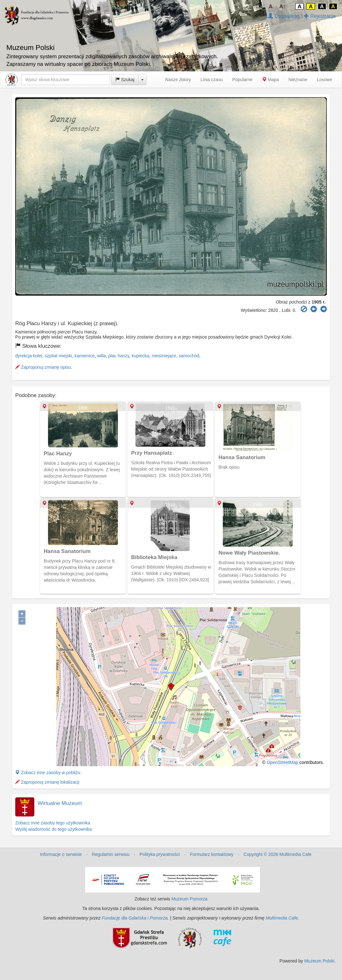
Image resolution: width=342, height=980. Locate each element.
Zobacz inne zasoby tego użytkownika (53, 823)
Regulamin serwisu (111, 854)
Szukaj (125, 80)
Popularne (243, 80)
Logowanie (284, 16)
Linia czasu (212, 80)
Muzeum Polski (319, 961)
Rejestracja (320, 16)
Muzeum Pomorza (189, 899)
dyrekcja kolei (29, 356)
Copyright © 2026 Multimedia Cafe (277, 854)
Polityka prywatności (160, 854)
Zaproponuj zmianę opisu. (44, 367)
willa (102, 356)
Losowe (325, 80)
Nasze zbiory (178, 80)
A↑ (283, 7)
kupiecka (140, 356)
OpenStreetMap (282, 762)
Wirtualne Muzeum (60, 803)
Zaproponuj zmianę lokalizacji (47, 782)
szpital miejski (58, 356)
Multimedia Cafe (282, 918)
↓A (259, 7)
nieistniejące (164, 356)
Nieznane (298, 80)
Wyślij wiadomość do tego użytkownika (54, 829)
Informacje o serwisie (61, 854)
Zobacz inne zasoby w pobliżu (48, 773)
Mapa (271, 80)
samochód (189, 356)
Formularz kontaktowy (212, 854)
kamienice (85, 356)
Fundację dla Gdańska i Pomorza (135, 918)
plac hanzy (119, 356)
